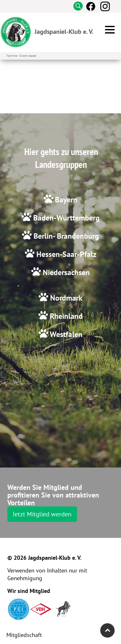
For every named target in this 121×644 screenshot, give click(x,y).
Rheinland (65, 316)
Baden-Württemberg (65, 218)
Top (107, 630)
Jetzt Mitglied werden (42, 514)
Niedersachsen (65, 272)
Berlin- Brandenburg (65, 236)
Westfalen (65, 334)
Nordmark (65, 298)
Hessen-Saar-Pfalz (65, 254)
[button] (110, 30)
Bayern (66, 200)
